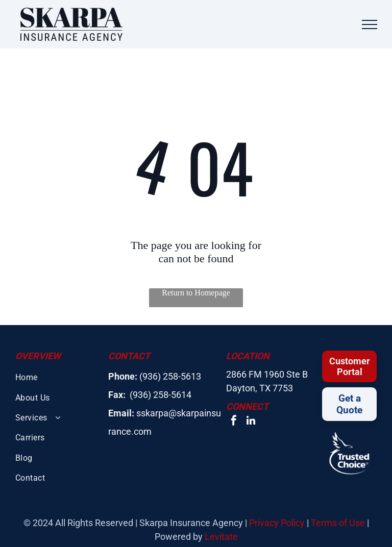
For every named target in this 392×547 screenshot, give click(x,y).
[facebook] (234, 422)
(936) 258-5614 (161, 395)
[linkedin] (251, 422)
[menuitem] (58, 377)
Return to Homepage (196, 293)
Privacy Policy (277, 523)
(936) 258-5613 (170, 376)
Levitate (221, 537)
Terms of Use (338, 523)
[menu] (370, 24)
